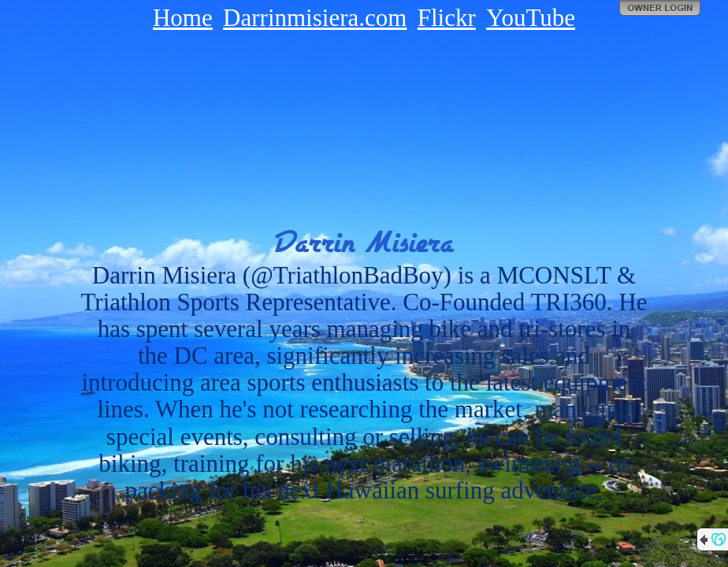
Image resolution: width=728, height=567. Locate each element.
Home (183, 18)
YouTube (531, 18)
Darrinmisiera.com (315, 18)
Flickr (447, 18)
